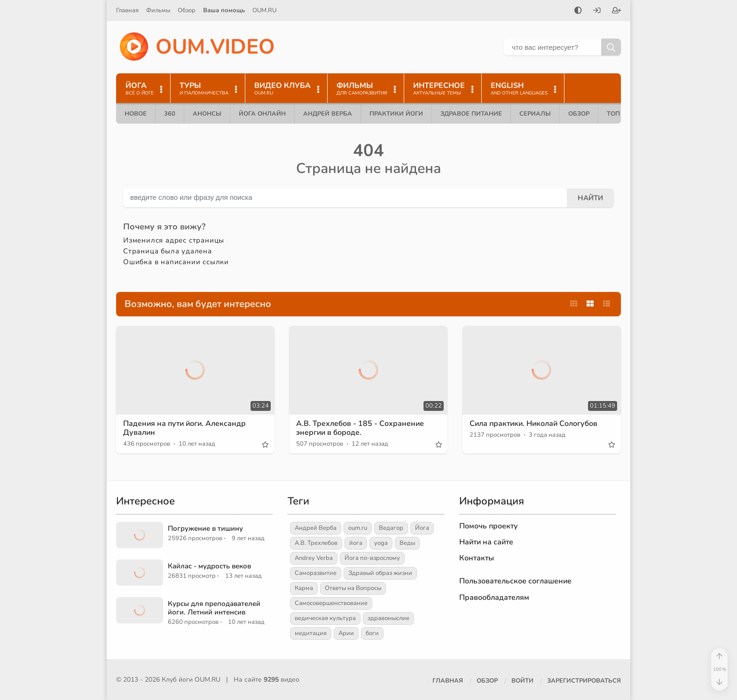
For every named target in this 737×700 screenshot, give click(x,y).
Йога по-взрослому (372, 558)
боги (372, 633)
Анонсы (207, 114)
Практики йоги (396, 114)
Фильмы (158, 10)
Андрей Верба (328, 114)
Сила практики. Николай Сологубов (533, 424)
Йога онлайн (262, 114)
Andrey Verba (314, 558)
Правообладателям (494, 598)
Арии (346, 633)
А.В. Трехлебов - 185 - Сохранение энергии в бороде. (360, 428)
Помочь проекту (489, 526)
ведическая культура (325, 618)
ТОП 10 (618, 114)
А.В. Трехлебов (316, 543)
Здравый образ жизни (380, 573)
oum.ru (358, 528)
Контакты (477, 558)
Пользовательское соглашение (515, 581)
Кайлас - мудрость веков (209, 566)
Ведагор (391, 528)
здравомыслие (388, 618)
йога (356, 543)
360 (170, 114)
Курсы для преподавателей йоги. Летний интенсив (214, 608)
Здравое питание (471, 114)
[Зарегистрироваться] (617, 11)
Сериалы (535, 114)
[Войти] (597, 11)
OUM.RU (264, 10)
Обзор (187, 10)
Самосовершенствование (331, 603)
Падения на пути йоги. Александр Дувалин (184, 428)
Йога (422, 528)
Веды (407, 543)
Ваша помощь (224, 10)
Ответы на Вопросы (353, 588)
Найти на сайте (486, 542)
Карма (304, 588)
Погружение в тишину (205, 528)
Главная (127, 10)
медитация (311, 633)
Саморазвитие (316, 573)
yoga (381, 543)
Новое (136, 114)
